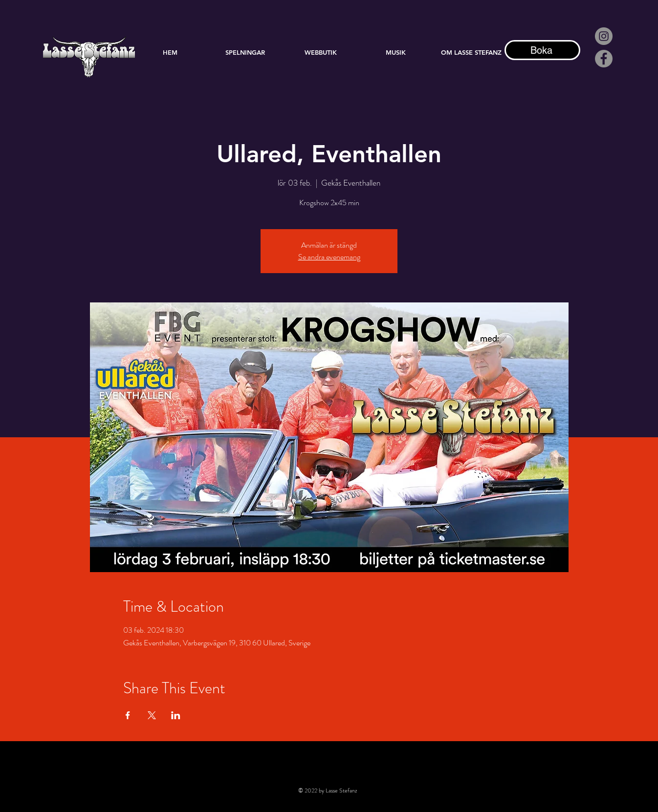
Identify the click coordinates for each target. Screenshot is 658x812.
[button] (396, 52)
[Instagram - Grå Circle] (604, 36)
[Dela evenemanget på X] (152, 715)
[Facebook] (604, 59)
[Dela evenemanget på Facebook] (128, 715)
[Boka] (542, 50)
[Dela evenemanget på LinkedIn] (176, 715)
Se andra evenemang (329, 257)
